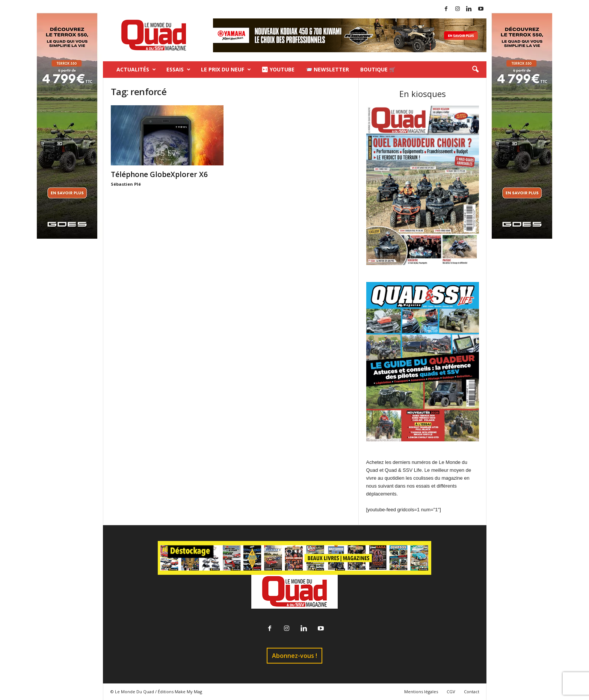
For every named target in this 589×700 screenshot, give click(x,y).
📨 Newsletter (327, 69)
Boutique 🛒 (378, 69)
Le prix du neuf (226, 70)
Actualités (136, 70)
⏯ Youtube (278, 69)
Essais (178, 70)
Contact (472, 692)
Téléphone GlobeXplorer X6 (159, 174)
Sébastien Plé (126, 184)
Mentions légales (421, 692)
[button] (475, 70)
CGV (451, 692)
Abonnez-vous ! (294, 656)
